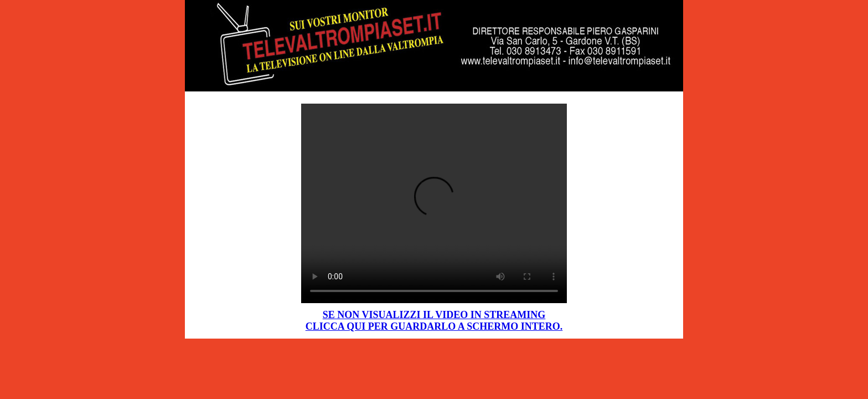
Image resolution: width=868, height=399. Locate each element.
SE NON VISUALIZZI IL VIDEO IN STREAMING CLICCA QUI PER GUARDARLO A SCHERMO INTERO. (434, 321)
